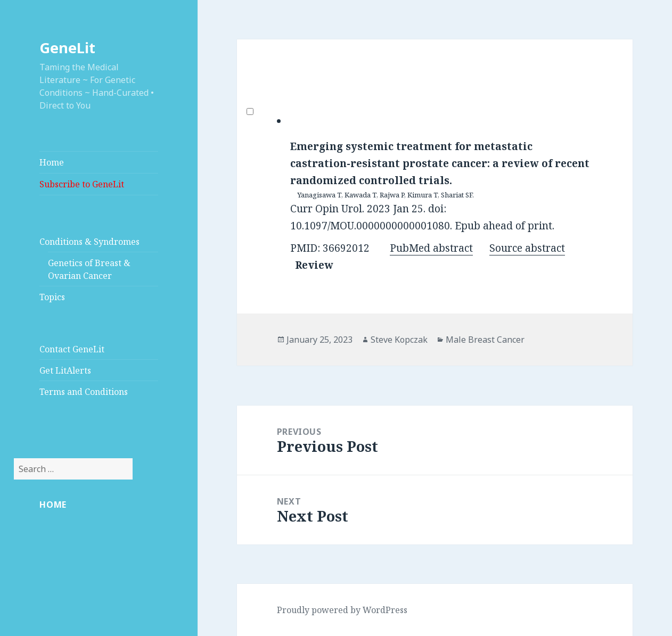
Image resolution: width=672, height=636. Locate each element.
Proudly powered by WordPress (342, 610)
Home (52, 162)
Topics (52, 297)
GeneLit (67, 48)
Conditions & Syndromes (89, 242)
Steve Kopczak (399, 340)
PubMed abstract (431, 248)
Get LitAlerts (65, 370)
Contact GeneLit (72, 349)
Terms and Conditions (84, 392)
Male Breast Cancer (485, 340)
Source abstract (527, 248)
